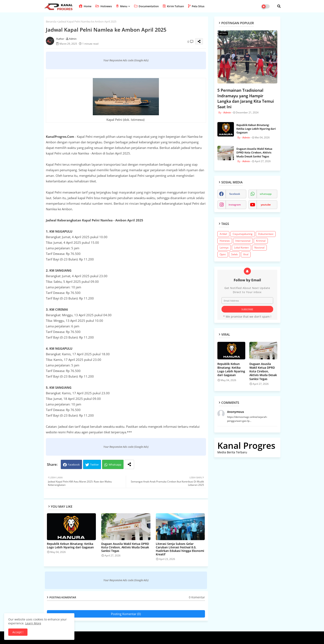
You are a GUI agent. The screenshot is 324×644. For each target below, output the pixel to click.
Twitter (94, 465)
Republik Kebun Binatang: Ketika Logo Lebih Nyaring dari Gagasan (70, 545)
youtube (266, 205)
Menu (122, 6)
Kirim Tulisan (173, 6)
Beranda (51, 21)
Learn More (33, 623)
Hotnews (104, 6)
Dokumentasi (266, 234)
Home (85, 6)
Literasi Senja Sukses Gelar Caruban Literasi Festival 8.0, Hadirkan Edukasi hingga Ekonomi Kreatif (180, 549)
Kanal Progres (246, 445)
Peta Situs (196, 6)
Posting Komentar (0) (126, 614)
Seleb (234, 254)
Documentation (146, 6)
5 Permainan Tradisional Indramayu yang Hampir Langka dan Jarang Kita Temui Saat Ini (246, 99)
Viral (246, 254)
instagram (235, 205)
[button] (279, 6)
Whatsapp (115, 465)
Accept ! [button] (18, 632)
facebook (235, 194)
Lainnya (224, 248)
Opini (223, 254)
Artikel (223, 234)
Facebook (74, 465)
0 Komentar (197, 597)
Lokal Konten (241, 248)
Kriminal (261, 241)
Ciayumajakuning (243, 234)
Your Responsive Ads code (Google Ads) (126, 60)
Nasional (259, 248)
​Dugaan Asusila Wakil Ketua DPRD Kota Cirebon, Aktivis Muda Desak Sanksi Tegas (125, 547)
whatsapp (266, 194)
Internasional (243, 241)
